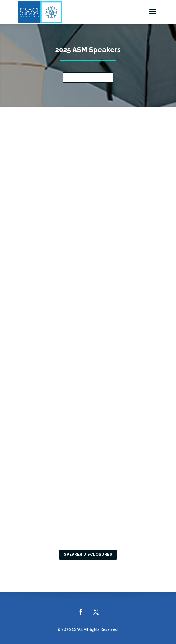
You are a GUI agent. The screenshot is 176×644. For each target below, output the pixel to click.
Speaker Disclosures (88, 554)
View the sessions (88, 77)
